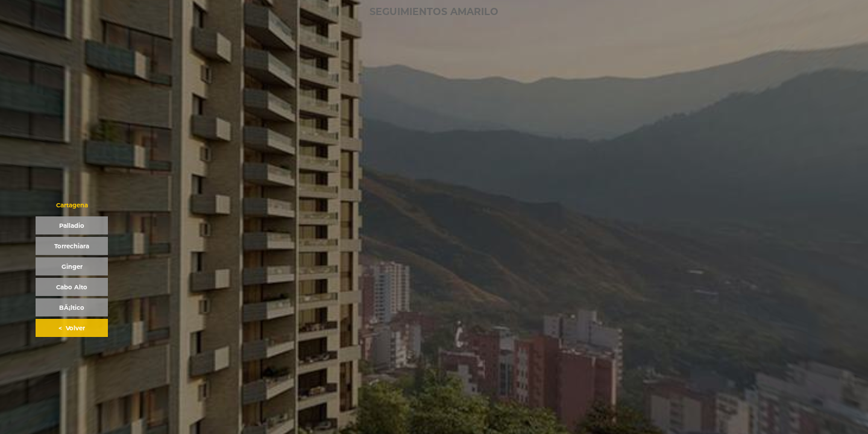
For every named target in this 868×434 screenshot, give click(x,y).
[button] (72, 205)
